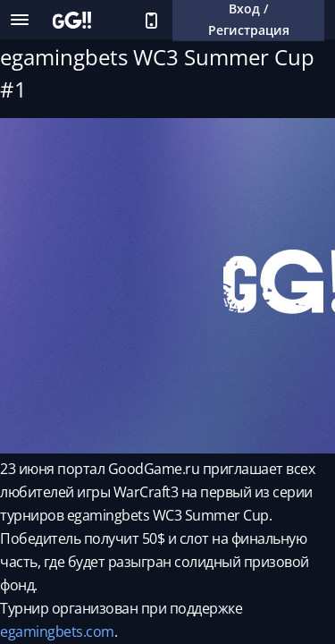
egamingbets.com (57, 631)
